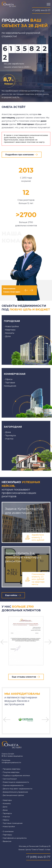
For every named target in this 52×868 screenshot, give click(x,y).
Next (31, 290)
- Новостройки (8, 826)
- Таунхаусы (7, 813)
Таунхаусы (11, 435)
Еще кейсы (11, 595)
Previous (26, 290)
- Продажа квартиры (11, 769)
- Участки (6, 817)
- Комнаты (6, 803)
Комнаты (10, 333)
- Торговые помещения (12, 823)
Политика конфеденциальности (11, 761)
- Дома (5, 810)
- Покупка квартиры (11, 772)
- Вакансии (6, 841)
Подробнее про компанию (19, 155)
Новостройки (12, 326)
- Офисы (5, 820)
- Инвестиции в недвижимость (15, 782)
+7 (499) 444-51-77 (41, 10)
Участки (9, 439)
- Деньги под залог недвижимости (17, 789)
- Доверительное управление (15, 792)
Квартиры (10, 330)
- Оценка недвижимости (13, 785)
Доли (8, 336)
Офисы (9, 379)
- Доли (4, 807)
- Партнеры (7, 835)
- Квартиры (7, 800)
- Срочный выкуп (9, 779)
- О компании (8, 831)
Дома (8, 432)
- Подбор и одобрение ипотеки (16, 775)
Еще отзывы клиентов (24, 677)
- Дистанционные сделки (13, 795)
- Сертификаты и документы (14, 838)
